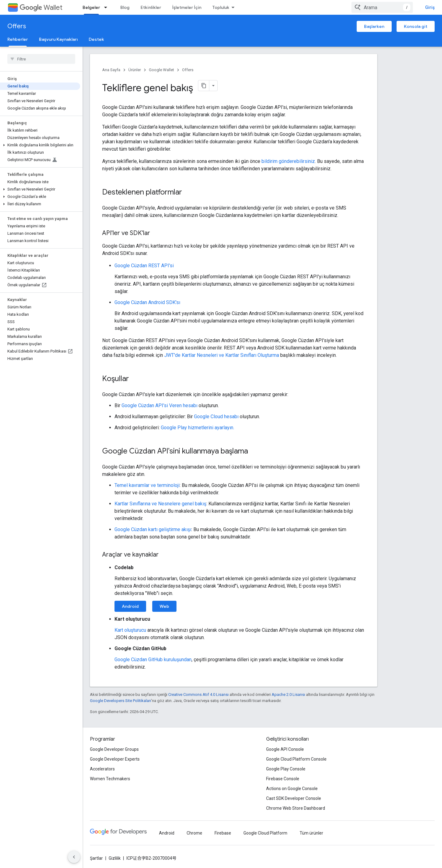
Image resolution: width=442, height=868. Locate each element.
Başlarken (374, 26)
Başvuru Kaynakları (58, 39)
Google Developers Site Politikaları (120, 701)
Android (130, 606)
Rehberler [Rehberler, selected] (18, 39)
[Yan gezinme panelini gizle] (74, 857)
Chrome (194, 833)
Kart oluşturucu (130, 630)
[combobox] (382, 7)
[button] (40, 145)
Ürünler (135, 70)
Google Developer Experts (115, 759)
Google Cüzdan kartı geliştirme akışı (153, 529)
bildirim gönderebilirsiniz (288, 161)
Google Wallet (161, 70)
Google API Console (285, 749)
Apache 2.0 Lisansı (288, 694)
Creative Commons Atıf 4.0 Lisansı (198, 694)
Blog (125, 7)
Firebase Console (283, 779)
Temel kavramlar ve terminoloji (147, 485)
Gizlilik (115, 858)
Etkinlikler (151, 7)
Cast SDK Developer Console (294, 798)
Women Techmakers (110, 779)
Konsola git (416, 26)
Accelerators (102, 769)
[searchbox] (41, 59)
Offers (17, 26)
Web (164, 606)
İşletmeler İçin (187, 7)
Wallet (41, 8)
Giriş (430, 7)
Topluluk (221, 7)
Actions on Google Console (292, 789)
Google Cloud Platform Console (296, 759)
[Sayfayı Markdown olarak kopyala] (204, 86)
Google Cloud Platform (265, 833)
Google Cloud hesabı (216, 417)
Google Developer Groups (114, 749)
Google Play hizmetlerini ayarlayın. (198, 428)
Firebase (223, 833)
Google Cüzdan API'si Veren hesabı (159, 405)
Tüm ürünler (311, 833)
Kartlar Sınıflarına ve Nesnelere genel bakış (160, 504)
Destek (96, 39)
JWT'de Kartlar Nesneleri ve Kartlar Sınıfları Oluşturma (222, 355)
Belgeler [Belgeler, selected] (91, 7)
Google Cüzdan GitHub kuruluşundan (153, 660)
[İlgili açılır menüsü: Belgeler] (107, 7)
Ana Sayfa (111, 70)
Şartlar (96, 858)
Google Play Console (286, 769)
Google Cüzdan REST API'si (144, 266)
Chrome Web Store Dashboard (296, 808)
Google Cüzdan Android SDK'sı (147, 302)
